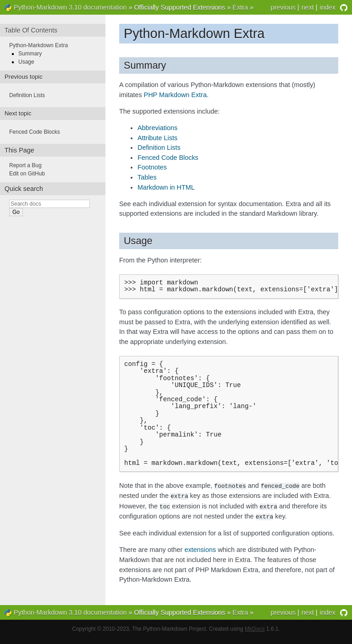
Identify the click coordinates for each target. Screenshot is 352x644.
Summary (30, 54)
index (328, 7)
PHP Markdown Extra (175, 95)
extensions (200, 556)
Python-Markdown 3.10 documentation (70, 7)
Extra (240, 7)
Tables (147, 177)
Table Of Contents (31, 30)
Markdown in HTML (166, 187)
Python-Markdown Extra (38, 45)
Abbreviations (157, 128)
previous (283, 7)
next (308, 7)
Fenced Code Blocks (168, 158)
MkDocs (255, 635)
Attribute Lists (157, 138)
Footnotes (152, 167)
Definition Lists (159, 147)
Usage (26, 62)
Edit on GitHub (27, 174)
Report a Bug (25, 165)
